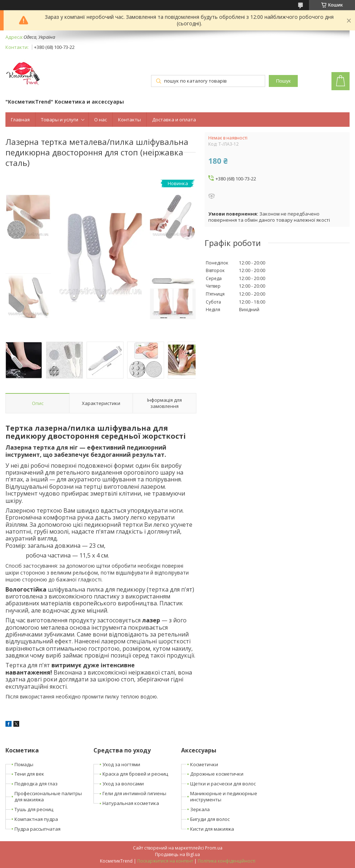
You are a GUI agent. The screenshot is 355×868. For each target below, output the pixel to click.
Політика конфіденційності (227, 861)
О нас (101, 120)
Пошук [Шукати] (283, 81)
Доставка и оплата (174, 120)
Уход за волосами (123, 784)
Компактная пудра (36, 819)
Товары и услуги (60, 120)
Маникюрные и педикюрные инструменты (224, 796)
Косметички (204, 764)
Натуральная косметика (131, 803)
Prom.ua (214, 848)
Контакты (130, 120)
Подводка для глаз (36, 784)
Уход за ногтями (121, 764)
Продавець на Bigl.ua (177, 854)
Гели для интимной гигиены (134, 793)
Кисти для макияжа (212, 829)
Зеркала (200, 809)
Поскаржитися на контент (165, 861)
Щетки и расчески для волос (223, 784)
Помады (24, 764)
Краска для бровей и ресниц (135, 774)
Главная (20, 120)
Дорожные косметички (217, 774)
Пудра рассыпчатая (37, 829)
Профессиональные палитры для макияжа (48, 796)
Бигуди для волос (210, 819)
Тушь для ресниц (34, 809)
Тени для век (29, 774)
